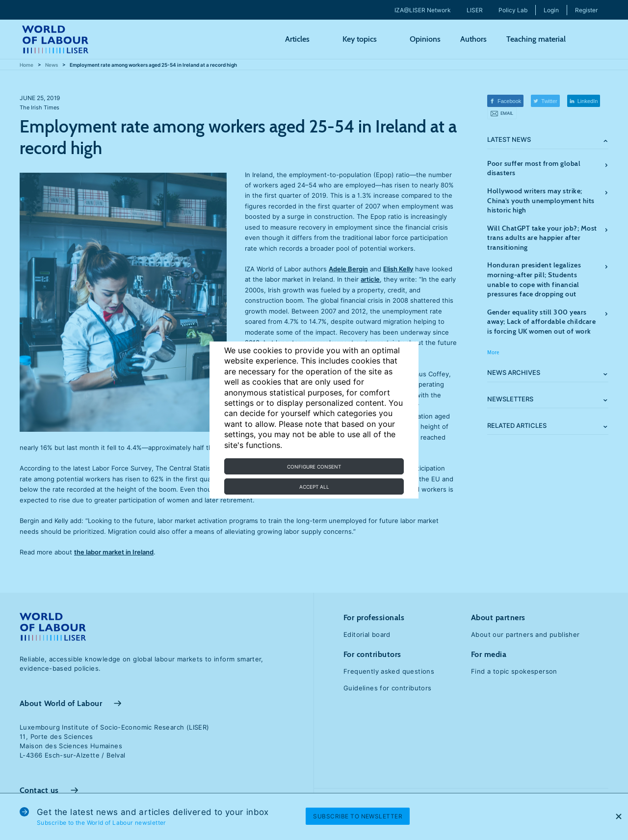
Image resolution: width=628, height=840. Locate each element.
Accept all (314, 487)
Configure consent (314, 467)
